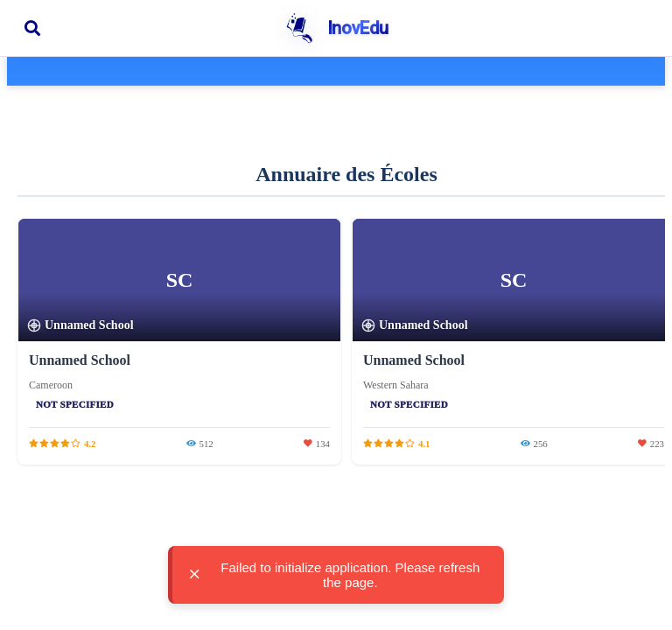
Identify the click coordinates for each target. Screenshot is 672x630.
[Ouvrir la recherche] (32, 28)
